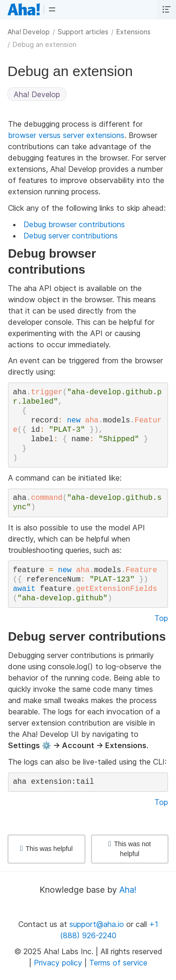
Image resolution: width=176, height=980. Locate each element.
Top (161, 618)
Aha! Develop (29, 32)
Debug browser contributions (74, 224)
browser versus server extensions (66, 135)
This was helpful (46, 849)
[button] (52, 9)
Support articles (83, 32)
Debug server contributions (71, 236)
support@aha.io (97, 924)
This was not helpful (130, 849)
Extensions (134, 32)
